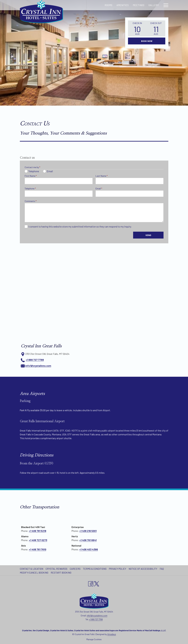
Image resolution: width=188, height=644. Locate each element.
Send (148, 235)
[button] (137, 28)
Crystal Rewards (56, 569)
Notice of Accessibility (143, 569)
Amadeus (112, 634)
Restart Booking (61, 573)
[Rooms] (81, 5)
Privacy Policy (118, 569)
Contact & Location (32, 569)
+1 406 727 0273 (38, 540)
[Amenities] (95, 5)
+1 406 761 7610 (38, 549)
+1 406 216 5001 (88, 531)
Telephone (30, 188)
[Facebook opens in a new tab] (91, 583)
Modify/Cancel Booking (34, 573)
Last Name (102, 176)
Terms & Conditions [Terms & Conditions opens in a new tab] (95, 569)
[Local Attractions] (147, 5)
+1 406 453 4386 (89, 549)
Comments (31, 201)
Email (99, 188)
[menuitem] (32, 569)
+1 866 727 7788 (35, 360)
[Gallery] (126, 5)
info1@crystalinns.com (38, 366)
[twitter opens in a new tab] (97, 583)
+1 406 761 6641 (88, 540)
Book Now (147, 41)
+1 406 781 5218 (38, 531)
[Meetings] (111, 5)
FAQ (162, 569)
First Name (31, 176)
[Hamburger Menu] (165, 5)
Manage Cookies (94, 639)
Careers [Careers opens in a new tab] (76, 569)
